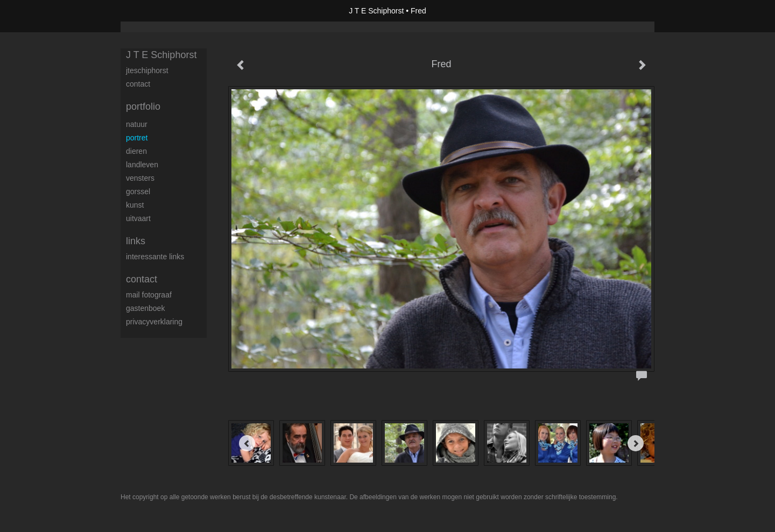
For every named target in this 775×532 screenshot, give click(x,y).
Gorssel (138, 191)
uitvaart (138, 218)
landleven (142, 165)
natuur (137, 124)
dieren (136, 151)
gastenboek (145, 308)
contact (138, 84)
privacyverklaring (154, 322)
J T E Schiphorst (376, 11)
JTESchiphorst (147, 70)
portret (137, 138)
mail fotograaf (149, 295)
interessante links (155, 257)
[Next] (636, 443)
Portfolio (143, 107)
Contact (142, 279)
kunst (135, 205)
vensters (140, 178)
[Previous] (247, 443)
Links (136, 241)
